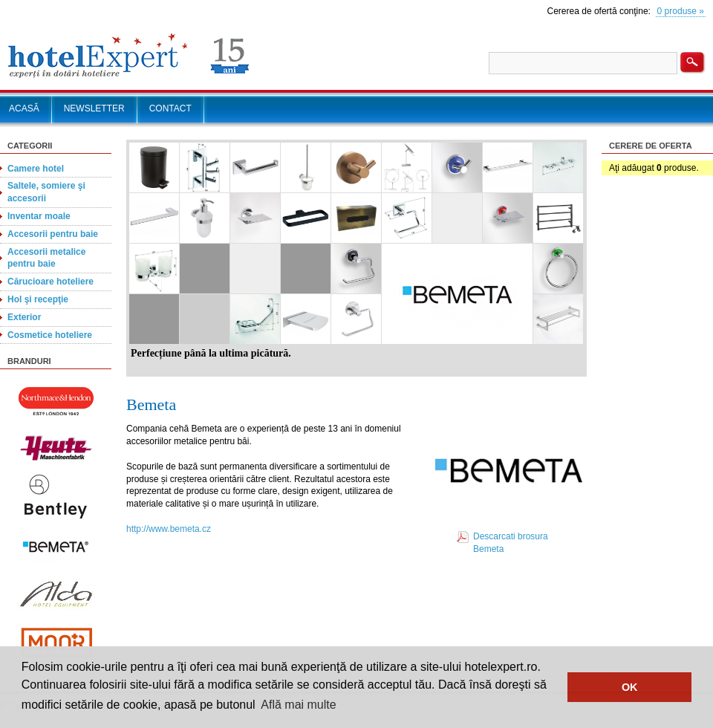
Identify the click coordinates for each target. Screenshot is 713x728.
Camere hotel (36, 169)
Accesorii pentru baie (53, 234)
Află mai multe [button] (298, 705)
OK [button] (630, 687)
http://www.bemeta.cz (169, 529)
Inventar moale (39, 216)
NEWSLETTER (94, 108)
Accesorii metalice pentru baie (46, 258)
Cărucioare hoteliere (51, 282)
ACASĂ (24, 108)
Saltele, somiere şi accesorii (46, 192)
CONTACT (170, 108)
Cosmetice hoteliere (50, 335)
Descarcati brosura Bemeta (511, 543)
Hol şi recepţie (38, 299)
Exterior (24, 317)
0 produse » (681, 11)
